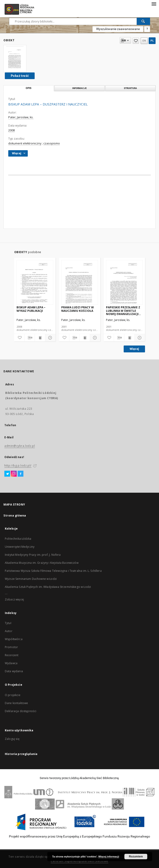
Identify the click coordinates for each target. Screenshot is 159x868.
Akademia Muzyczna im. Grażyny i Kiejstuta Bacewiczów (42, 563)
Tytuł (8, 623)
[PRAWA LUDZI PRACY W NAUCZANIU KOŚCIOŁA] (80, 283)
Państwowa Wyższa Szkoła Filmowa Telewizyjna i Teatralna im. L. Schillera (53, 571)
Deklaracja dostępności (21, 711)
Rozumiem (136, 857)
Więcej (134, 349)
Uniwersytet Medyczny (20, 547)
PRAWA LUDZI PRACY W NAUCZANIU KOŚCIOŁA (78, 309)
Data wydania (14, 671)
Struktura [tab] (130, 88)
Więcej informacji (109, 857)
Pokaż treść (20, 76)
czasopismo (52, 143)
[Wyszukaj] (143, 21)
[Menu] (154, 4)
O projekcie (13, 695)
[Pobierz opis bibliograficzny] (30, 338)
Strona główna (15, 516)
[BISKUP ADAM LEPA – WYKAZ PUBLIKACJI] (35, 283)
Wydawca (11, 663)
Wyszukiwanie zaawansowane (118, 29)
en (144, 41)
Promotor (11, 647)
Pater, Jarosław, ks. (21, 117)
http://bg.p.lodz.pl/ (18, 466)
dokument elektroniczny (25, 143)
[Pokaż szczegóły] (50, 338)
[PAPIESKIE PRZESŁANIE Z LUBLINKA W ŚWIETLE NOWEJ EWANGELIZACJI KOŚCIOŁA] (124, 283)
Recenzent (12, 655)
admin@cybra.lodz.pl (20, 446)
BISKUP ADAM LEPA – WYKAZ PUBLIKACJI (31, 309)
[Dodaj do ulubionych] (19, 338)
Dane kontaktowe (16, 703)
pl (152, 41)
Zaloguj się (12, 739)
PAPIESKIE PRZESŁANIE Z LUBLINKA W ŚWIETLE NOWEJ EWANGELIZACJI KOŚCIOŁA (123, 311)
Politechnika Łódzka (18, 539)
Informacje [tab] (79, 88)
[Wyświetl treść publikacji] (40, 338)
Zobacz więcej (14, 599)
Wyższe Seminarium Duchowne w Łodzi (31, 579)
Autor (9, 631)
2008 (11, 130)
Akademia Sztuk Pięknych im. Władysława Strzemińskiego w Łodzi (48, 587)
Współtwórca (14, 639)
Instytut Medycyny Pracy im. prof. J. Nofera (33, 555)
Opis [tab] (29, 88)
